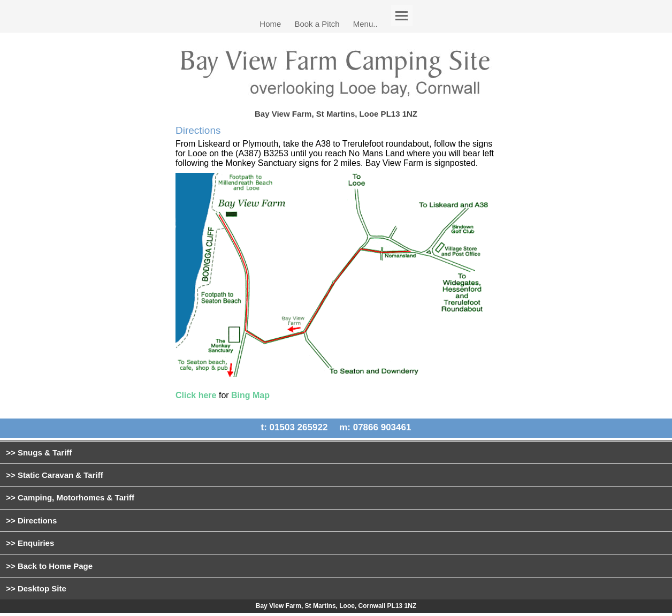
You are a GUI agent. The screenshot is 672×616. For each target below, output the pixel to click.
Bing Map (250, 395)
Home (270, 23)
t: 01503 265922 (295, 428)
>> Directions (31, 520)
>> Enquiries (30, 543)
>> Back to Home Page (49, 566)
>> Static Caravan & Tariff (54, 475)
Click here (196, 395)
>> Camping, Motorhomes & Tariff (70, 497)
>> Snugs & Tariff (39, 453)
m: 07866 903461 (375, 428)
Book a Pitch (317, 23)
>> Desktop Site (36, 588)
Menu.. (365, 23)
